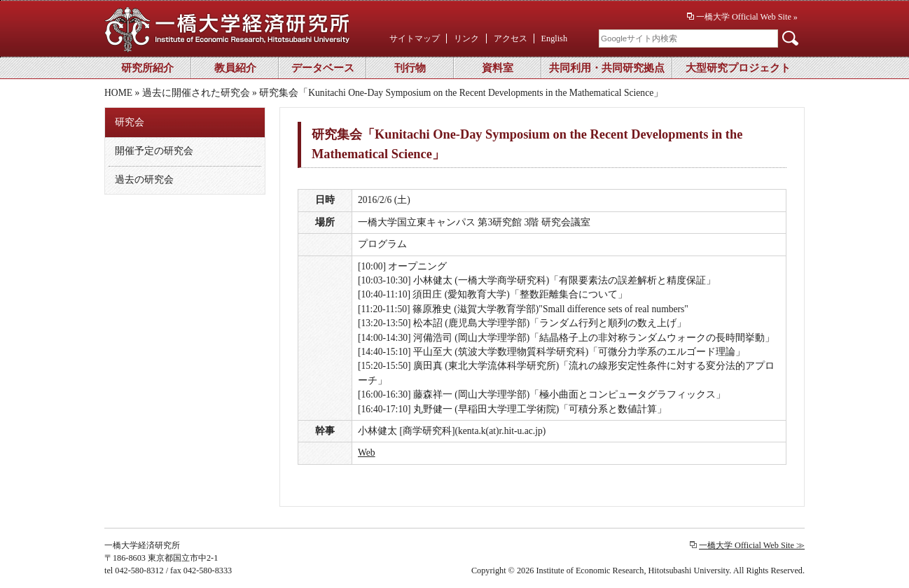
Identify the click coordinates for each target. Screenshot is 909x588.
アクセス (511, 38)
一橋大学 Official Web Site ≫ (752, 545)
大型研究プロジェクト (738, 68)
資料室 (498, 68)
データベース (323, 68)
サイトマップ (415, 38)
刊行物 (410, 68)
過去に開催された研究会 (196, 93)
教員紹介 (235, 68)
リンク (466, 38)
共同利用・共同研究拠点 (607, 68)
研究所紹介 (147, 68)
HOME (118, 93)
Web (367, 453)
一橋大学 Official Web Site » (747, 17)
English (554, 38)
